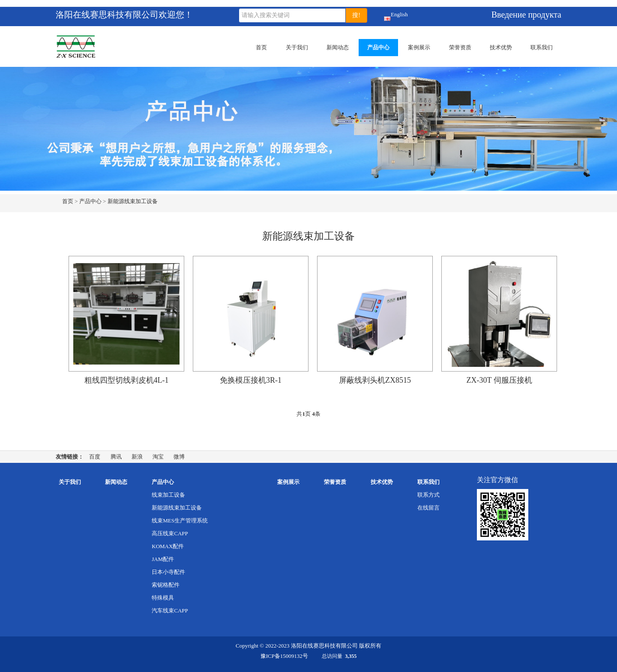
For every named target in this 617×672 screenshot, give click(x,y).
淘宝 (158, 457)
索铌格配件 (166, 585)
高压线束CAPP (170, 533)
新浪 (137, 457)
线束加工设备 (168, 495)
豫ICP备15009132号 (284, 656)
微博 (179, 457)
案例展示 (419, 47)
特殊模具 (163, 598)
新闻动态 (338, 47)
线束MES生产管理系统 (180, 520)
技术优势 (501, 47)
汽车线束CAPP (170, 610)
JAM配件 (163, 559)
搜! (356, 15)
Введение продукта (526, 15)
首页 (261, 47)
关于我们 (297, 47)
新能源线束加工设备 (133, 201)
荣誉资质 (460, 47)
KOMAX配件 (168, 546)
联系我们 (542, 47)
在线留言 (428, 508)
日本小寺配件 (168, 572)
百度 (95, 457)
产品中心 (378, 47)
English (388, 16)
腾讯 (116, 457)
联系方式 (428, 495)
